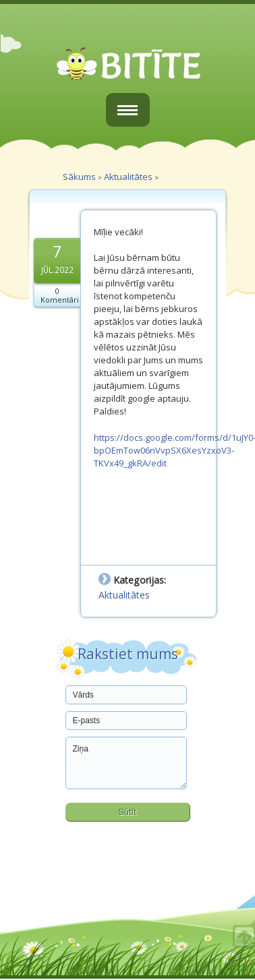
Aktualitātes (128, 177)
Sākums (79, 177)
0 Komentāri (60, 295)
